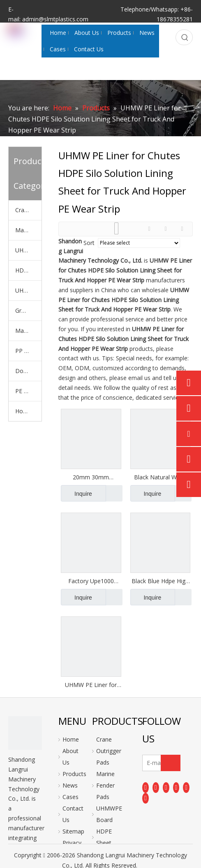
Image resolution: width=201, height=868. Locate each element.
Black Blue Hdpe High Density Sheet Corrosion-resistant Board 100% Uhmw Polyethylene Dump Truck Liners (160, 581)
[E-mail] (159, 763)
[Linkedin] (156, 787)
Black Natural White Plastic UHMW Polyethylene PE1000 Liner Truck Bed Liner (160, 477)
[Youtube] (176, 787)
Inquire (76, 493)
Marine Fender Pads (28, 230)
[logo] (25, 733)
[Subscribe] (171, 763)
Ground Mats (28, 310)
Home (71, 739)
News (70, 785)
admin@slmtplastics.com (55, 19)
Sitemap (73, 831)
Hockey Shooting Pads (28, 411)
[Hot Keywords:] (185, 37)
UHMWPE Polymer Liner (28, 290)
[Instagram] (186, 787)
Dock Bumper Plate (28, 371)
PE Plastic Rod (28, 391)
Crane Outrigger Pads (28, 210)
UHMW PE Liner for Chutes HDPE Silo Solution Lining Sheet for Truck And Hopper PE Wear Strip (91, 685)
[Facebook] (146, 787)
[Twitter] (166, 787)
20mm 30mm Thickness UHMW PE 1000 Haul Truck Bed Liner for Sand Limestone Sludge (91, 477)
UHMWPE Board (28, 250)
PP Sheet (27, 351)
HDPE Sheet (28, 270)
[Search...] (177, 37)
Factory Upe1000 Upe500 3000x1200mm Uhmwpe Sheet (91, 581)
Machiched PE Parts (28, 331)
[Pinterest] (146, 798)
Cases (70, 797)
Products (74, 774)
